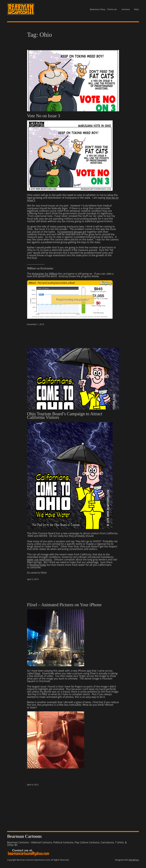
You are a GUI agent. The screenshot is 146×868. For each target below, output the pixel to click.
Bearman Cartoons (24, 836)
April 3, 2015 (33, 579)
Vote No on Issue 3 (44, 116)
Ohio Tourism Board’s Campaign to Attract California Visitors (65, 416)
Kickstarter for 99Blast (45, 274)
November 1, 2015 (36, 324)
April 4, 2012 (33, 785)
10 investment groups (69, 232)
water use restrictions (40, 559)
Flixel (37, 673)
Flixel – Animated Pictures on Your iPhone (64, 605)
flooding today (38, 565)
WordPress (134, 860)
